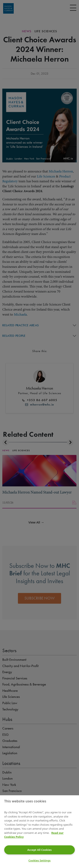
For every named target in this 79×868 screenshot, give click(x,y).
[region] (39, 832)
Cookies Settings (39, 860)
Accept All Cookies (39, 850)
